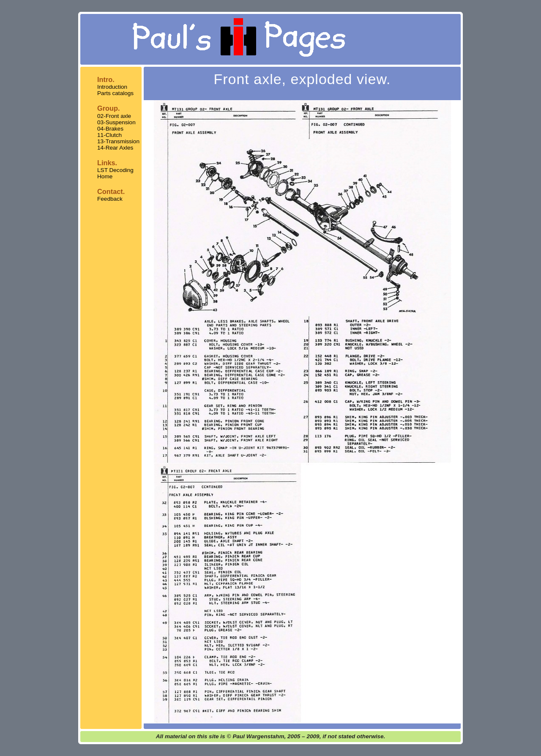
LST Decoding (115, 170)
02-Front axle (114, 116)
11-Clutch (109, 135)
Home (105, 176)
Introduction (112, 87)
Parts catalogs (115, 93)
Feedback (110, 199)
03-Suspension (116, 122)
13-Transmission (118, 141)
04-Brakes (110, 129)
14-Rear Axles (115, 148)
